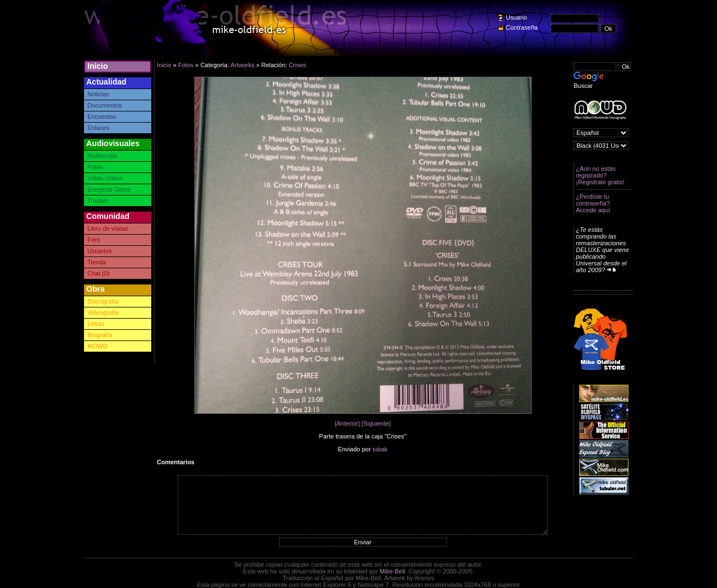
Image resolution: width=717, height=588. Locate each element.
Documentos (105, 105)
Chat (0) (99, 273)
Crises (297, 65)
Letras (96, 324)
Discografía (103, 301)
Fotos (95, 167)
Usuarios (99, 251)
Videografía (103, 312)
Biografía (100, 335)
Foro (94, 240)
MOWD (97, 346)
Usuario (516, 17)
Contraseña (522, 27)
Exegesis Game (109, 189)
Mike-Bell (392, 571)
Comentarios (176, 462)
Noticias (98, 94)
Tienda (97, 262)
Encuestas (102, 116)
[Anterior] (348, 423)
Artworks (242, 65)
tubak (380, 449)
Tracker (98, 200)
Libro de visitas (108, 228)
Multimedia (102, 156)
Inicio (98, 66)
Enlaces (98, 128)
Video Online (105, 178)
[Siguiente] (376, 423)
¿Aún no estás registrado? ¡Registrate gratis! (600, 175)
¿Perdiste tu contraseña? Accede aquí (593, 203)
